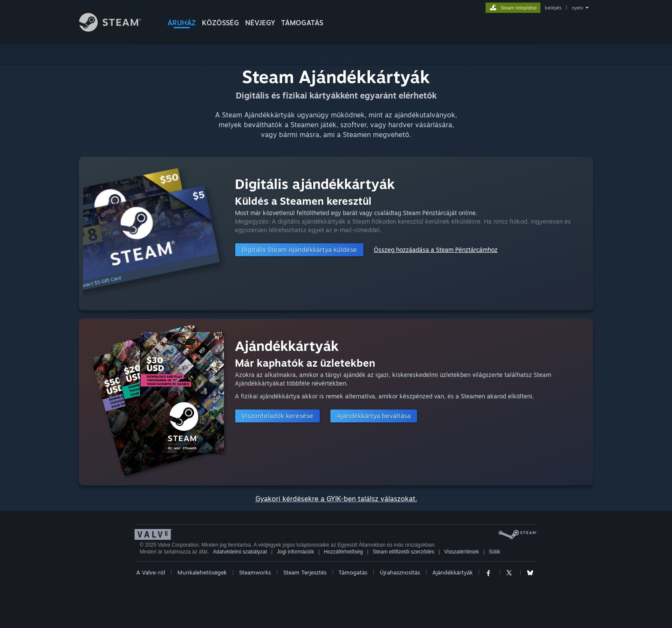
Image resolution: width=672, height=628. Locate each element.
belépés (553, 8)
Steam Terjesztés (305, 572)
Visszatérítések (461, 552)
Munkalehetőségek (202, 572)
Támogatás (353, 572)
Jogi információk (295, 552)
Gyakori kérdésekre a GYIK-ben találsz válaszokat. (336, 499)
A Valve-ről (151, 572)
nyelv (577, 8)
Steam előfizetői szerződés (403, 552)
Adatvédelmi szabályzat (240, 552)
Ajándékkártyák (453, 572)
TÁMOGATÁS (302, 23)
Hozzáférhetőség (343, 552)
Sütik (495, 552)
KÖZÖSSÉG (220, 23)
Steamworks (255, 572)
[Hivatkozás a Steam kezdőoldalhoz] (117, 29)
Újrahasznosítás (400, 572)
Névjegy (260, 23)
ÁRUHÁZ (182, 23)
